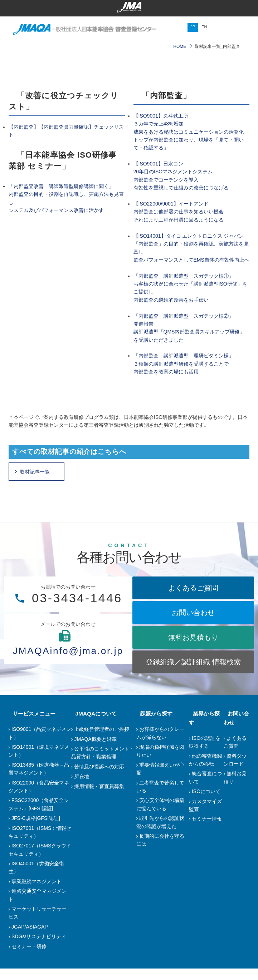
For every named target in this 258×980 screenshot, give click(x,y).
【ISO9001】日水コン (158, 164)
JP (193, 27)
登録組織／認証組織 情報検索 (209, 668)
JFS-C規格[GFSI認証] (36, 830)
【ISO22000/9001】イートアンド (171, 204)
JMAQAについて (92, 725)
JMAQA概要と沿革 (95, 751)
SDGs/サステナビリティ (39, 948)
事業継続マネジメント (36, 893)
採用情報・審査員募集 (99, 798)
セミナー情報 (207, 822)
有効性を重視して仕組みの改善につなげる (181, 188)
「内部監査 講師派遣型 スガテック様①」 (184, 276)
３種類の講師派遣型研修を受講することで (181, 364)
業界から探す (205, 725)
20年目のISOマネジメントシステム (173, 172)
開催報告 (143, 324)
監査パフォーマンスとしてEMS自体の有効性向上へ (191, 260)
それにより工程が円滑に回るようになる (179, 220)
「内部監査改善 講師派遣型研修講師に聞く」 (61, 186)
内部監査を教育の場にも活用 (166, 372)
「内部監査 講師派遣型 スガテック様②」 (184, 316)
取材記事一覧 (35, 472)
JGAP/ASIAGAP (30, 938)
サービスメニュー (30, 725)
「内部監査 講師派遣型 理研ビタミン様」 (184, 356)
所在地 (82, 788)
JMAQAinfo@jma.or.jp (84, 650)
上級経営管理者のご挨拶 (102, 741)
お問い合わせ (209, 613)
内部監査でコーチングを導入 (166, 180)
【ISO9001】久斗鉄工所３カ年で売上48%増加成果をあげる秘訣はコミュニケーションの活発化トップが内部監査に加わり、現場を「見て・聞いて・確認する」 (189, 132)
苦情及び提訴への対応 (99, 778)
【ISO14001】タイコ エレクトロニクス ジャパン (189, 236)
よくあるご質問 (209, 588)
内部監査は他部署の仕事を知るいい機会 (179, 212)
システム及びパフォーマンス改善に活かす (56, 210)
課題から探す (152, 725)
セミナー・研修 (29, 958)
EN (204, 27)
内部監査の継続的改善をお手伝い (171, 300)
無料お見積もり (209, 637)
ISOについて (206, 794)
